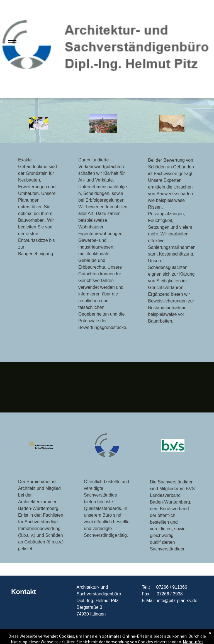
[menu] (12, 43)
